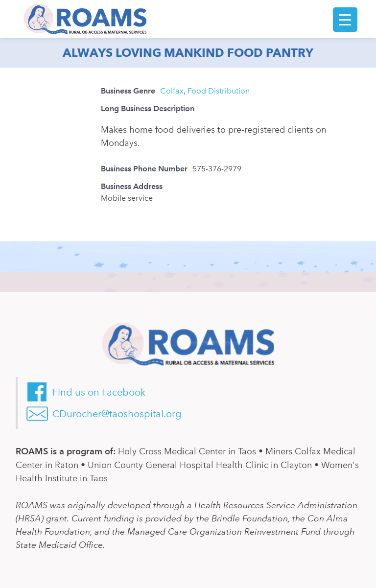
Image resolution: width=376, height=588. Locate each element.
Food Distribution (219, 91)
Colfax (172, 91)
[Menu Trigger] (345, 20)
